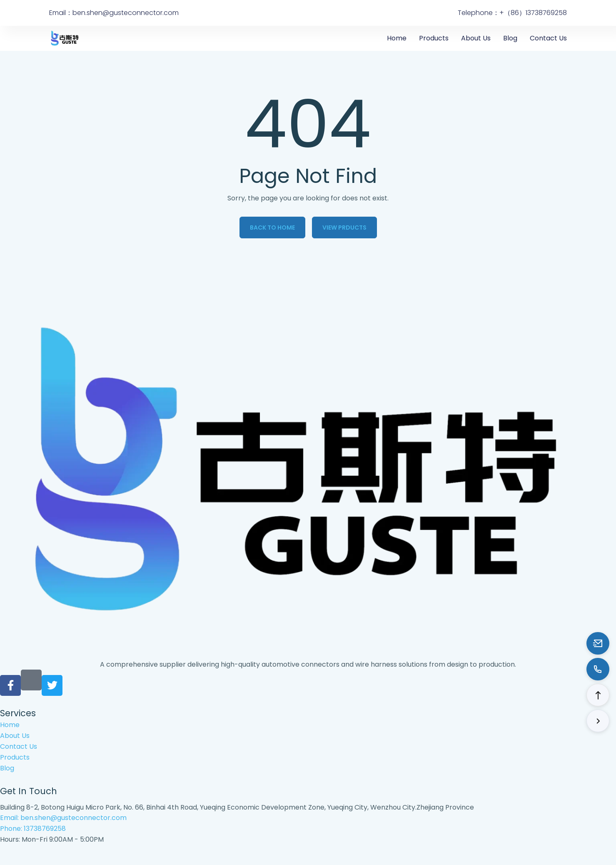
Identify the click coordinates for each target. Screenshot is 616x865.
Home (397, 38)
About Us (476, 38)
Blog (510, 38)
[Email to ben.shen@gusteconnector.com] (598, 643)
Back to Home (272, 227)
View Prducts (344, 227)
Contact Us (548, 38)
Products (434, 38)
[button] (598, 695)
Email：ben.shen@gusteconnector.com (114, 13)
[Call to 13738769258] (598, 669)
